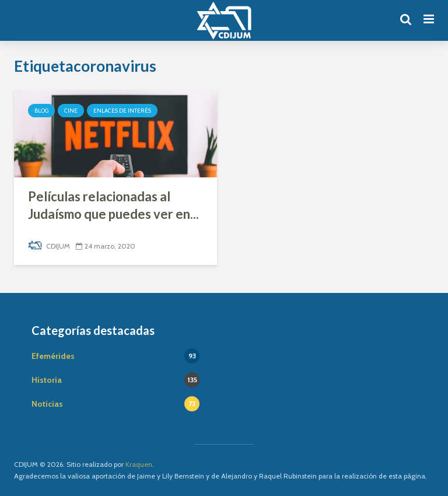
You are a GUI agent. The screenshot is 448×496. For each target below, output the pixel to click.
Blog (41, 111)
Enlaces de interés (122, 111)
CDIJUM (49, 246)
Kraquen (139, 464)
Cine (71, 111)
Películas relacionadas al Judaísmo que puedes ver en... (113, 205)
